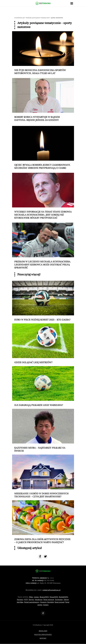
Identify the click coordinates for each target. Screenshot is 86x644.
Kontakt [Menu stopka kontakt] (43, 638)
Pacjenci (20, 600)
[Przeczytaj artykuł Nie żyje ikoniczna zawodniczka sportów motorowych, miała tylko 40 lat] (43, 53)
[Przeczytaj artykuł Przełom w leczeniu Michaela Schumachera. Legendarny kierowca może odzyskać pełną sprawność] (43, 246)
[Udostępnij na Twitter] (45, 557)
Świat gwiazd (60, 602)
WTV (26, 600)
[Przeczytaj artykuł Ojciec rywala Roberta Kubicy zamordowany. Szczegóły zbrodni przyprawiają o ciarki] (43, 148)
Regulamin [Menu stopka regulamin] (43, 631)
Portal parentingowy (32, 602)
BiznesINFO (44, 597)
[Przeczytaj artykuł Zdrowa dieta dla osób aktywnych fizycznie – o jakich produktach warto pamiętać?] (43, 522)
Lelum (36, 597)
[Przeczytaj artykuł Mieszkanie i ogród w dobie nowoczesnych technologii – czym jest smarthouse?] (43, 476)
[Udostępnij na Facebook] (40, 557)
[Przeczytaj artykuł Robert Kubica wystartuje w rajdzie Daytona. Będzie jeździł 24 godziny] (43, 100)
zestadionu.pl (19, 18)
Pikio (31, 597)
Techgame (59, 600)
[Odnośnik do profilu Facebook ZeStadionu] (43, 613)
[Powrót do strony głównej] (43, 571)
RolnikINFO (63, 597)
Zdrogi (66, 600)
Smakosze (39, 600)
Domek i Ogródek (47, 602)
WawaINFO (54, 597)
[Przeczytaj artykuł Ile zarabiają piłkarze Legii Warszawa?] (43, 386)
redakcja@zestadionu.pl (52, 590)
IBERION (43, 578)
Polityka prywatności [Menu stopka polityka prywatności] (43, 635)
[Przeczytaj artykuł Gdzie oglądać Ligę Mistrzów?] (43, 344)
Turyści (31, 600)
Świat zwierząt (49, 600)
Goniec (46, 605)
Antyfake (20, 602)
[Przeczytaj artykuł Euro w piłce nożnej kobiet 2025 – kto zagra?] (43, 301)
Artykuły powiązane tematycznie (37, 18)
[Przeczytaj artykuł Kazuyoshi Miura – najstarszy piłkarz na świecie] (43, 431)
